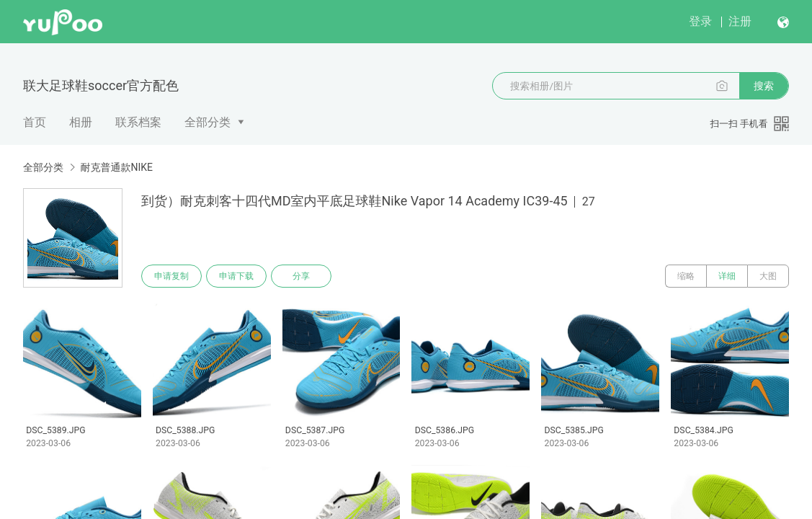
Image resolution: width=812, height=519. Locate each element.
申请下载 (236, 276)
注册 (740, 21)
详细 (727, 276)
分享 (301, 276)
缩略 (686, 276)
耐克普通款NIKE (116, 167)
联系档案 (138, 122)
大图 (768, 276)
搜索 (764, 86)
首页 (35, 122)
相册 (81, 122)
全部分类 (208, 122)
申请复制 (171, 276)
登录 (700, 21)
